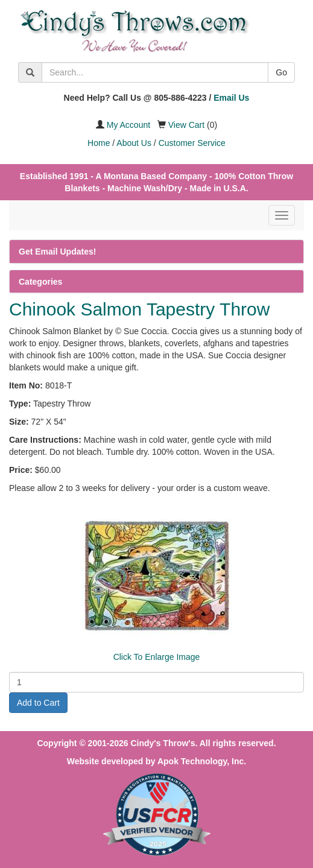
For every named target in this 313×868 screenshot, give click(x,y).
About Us (134, 143)
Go (281, 72)
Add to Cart (38, 703)
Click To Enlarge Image (157, 657)
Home (99, 143)
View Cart (186, 125)
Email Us (231, 98)
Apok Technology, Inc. (202, 761)
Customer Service (192, 143)
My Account (128, 125)
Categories (40, 282)
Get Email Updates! (57, 252)
